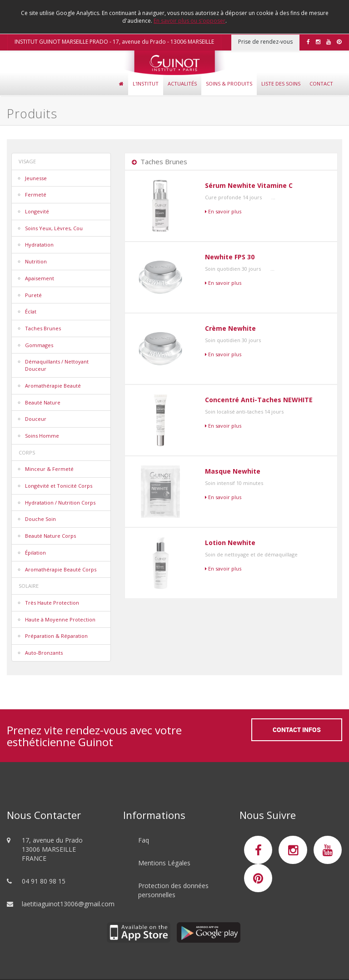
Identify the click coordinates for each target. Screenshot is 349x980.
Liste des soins (281, 83)
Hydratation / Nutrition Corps (60, 503)
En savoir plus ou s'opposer (189, 21)
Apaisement (40, 278)
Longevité (37, 211)
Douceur (36, 419)
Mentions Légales (164, 863)
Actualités (182, 83)
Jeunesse (36, 178)
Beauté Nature (43, 402)
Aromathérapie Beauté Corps (61, 569)
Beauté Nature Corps (50, 536)
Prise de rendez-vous (265, 42)
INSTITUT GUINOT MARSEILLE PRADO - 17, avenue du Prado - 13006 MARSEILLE (114, 42)
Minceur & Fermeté (49, 469)
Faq (144, 840)
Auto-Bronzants (44, 653)
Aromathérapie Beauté (53, 386)
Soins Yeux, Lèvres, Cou (54, 228)
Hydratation (39, 245)
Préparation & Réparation (56, 636)
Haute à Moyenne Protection (60, 619)
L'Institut (146, 83)
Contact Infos (297, 730)
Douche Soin (40, 519)
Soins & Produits (229, 83)
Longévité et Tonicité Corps (59, 486)
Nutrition (36, 261)
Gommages (39, 345)
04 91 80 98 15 (44, 881)
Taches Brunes (43, 328)
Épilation (35, 553)
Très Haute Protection (52, 603)
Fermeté (36, 194)
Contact (321, 83)
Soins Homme (42, 436)
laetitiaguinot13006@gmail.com (68, 904)
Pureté (33, 295)
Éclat (31, 311)
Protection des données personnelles (173, 890)
